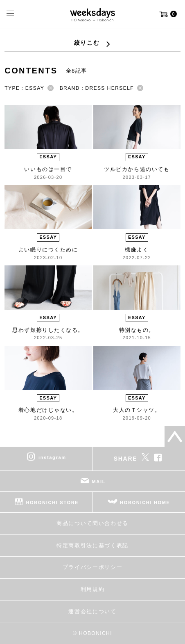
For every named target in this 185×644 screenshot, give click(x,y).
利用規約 (93, 589)
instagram (52, 457)
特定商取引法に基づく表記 (92, 545)
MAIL (99, 482)
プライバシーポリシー (93, 567)
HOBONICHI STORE (52, 502)
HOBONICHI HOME (145, 502)
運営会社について (92, 611)
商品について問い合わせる (92, 523)
